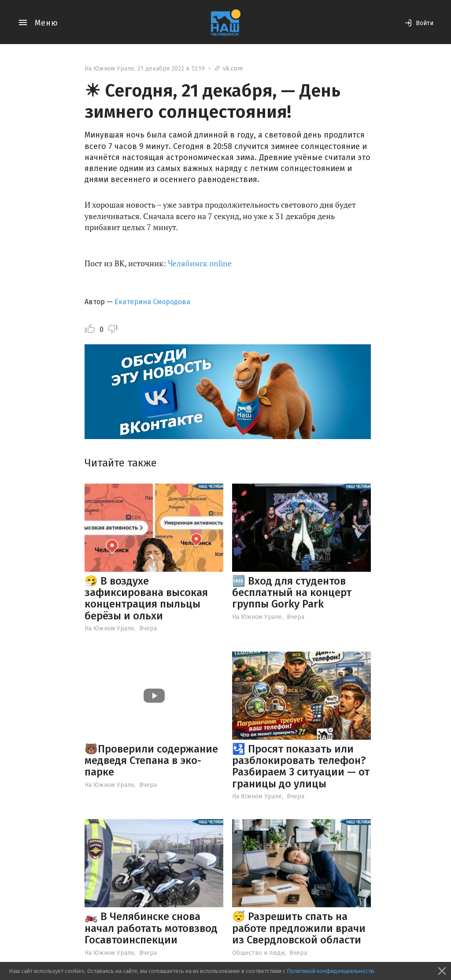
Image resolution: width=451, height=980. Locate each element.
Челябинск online (200, 263)
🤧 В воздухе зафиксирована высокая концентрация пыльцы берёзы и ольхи (146, 598)
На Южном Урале (109, 69)
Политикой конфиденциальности (330, 971)
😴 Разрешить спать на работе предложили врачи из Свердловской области (299, 928)
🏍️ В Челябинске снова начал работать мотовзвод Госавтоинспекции (151, 928)
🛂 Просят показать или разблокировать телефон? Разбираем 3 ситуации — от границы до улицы (301, 766)
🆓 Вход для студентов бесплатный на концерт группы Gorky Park (292, 593)
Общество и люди (258, 953)
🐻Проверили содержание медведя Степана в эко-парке (151, 761)
